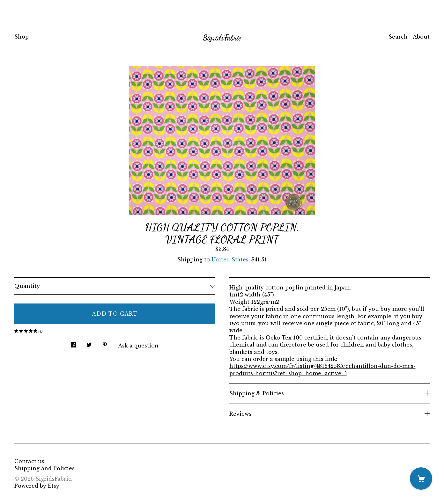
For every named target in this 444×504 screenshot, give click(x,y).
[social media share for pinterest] (105, 343)
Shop (22, 37)
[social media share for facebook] (73, 343)
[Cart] (421, 478)
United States (230, 259)
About (421, 37)
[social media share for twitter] (89, 343)
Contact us (29, 461)
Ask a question (138, 346)
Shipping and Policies (44, 468)
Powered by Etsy (37, 486)
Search (398, 37)
